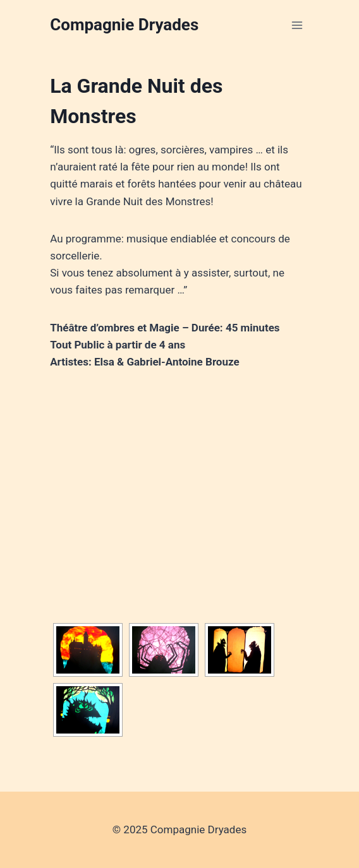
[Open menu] (297, 25)
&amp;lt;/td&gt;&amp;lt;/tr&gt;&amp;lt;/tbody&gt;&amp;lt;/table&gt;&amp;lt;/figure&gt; (179, 490)
